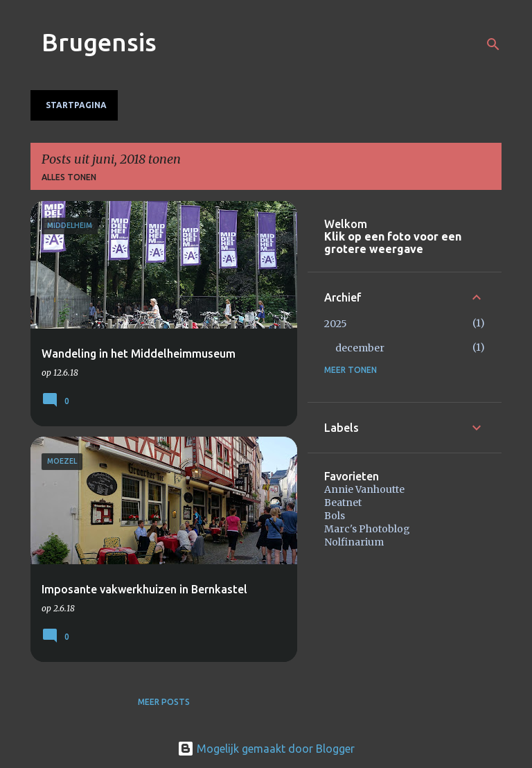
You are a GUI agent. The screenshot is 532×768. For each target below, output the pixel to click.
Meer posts (164, 702)
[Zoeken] (493, 44)
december (360, 348)
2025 (336, 324)
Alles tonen (69, 177)
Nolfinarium (354, 542)
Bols (335, 516)
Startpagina (76, 105)
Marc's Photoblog (367, 529)
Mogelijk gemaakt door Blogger (266, 749)
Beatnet (343, 503)
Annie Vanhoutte (364, 489)
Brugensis (99, 42)
